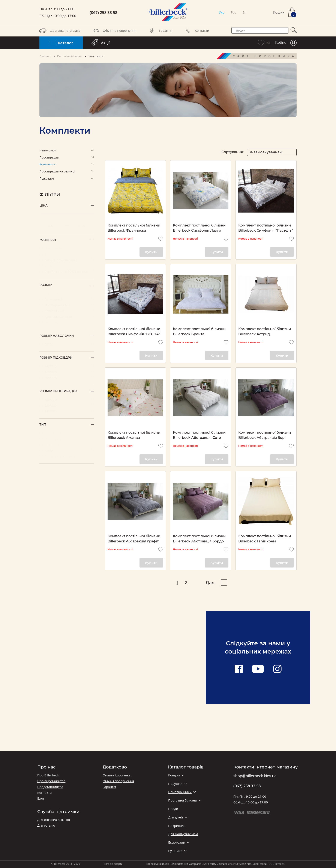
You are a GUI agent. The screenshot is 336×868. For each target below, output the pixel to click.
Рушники (175, 851)
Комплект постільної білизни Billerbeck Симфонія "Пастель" (266, 228)
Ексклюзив (176, 842)
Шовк (67, 266)
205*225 (67, 378)
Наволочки (67, 150)
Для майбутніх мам (183, 834)
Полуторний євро (67, 305)
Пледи (173, 809)
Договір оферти (113, 864)
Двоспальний (67, 311)
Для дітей (175, 817)
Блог (41, 798)
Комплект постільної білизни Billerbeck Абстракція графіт (134, 539)
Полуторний (67, 299)
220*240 (67, 405)
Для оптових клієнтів (54, 820)
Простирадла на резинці (67, 171)
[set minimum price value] (51, 226)
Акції (101, 43)
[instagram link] (277, 669)
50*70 (67, 344)
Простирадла (67, 158)
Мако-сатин (67, 248)
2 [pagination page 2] (186, 583)
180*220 (67, 399)
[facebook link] (239, 669)
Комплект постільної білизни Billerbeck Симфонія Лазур (199, 228)
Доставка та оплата (60, 31)
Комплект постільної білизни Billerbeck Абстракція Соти (199, 435)
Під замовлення (67, 293)
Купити (151, 252)
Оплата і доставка (117, 775)
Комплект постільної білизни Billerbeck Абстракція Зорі (265, 435)
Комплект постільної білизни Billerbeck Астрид (265, 331)
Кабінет (286, 43)
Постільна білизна (69, 56)
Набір (67, 450)
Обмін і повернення (118, 781)
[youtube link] (258, 669)
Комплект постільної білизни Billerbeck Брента (199, 331)
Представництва (50, 787)
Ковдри (174, 775)
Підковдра (67, 179)
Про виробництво (51, 781)
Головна (45, 56)
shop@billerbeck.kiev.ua (255, 776)
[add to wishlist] (161, 239)
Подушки (175, 784)
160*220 (67, 372)
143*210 (67, 366)
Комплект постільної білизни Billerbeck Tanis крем (265, 539)
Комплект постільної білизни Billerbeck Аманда (134, 435)
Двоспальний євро (67, 316)
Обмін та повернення (114, 31)
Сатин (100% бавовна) (67, 260)
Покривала (177, 826)
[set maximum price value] (83, 226)
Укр (222, 12)
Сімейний (67, 322)
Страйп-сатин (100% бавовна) (67, 271)
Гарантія (160, 31)
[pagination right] (224, 582)
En (244, 12)
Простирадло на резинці (67, 456)
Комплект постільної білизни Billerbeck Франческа (134, 228)
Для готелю (46, 825)
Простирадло (67, 439)
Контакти (196, 31)
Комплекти (67, 164)
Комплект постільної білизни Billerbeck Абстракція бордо (199, 539)
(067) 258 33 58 (103, 13)
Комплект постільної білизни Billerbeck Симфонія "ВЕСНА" (134, 331)
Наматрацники (180, 792)
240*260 (67, 411)
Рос (234, 12)
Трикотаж (67, 254)
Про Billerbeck (48, 775)
